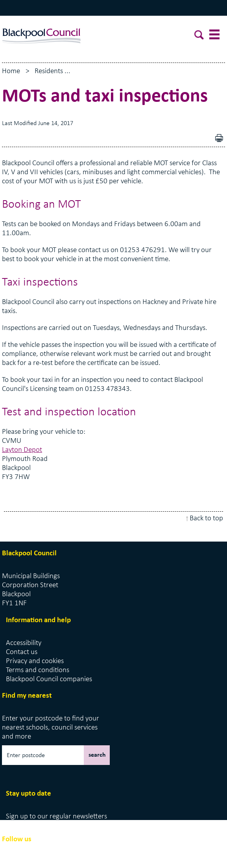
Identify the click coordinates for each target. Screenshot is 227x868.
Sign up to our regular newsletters (56, 817)
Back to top (206, 519)
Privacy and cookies (35, 661)
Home (11, 71)
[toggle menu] (215, 36)
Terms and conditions (38, 670)
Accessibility (24, 643)
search (97, 755)
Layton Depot (22, 450)
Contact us (22, 652)
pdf (221, 139)
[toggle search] (199, 36)
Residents (49, 71)
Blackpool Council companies (49, 679)
